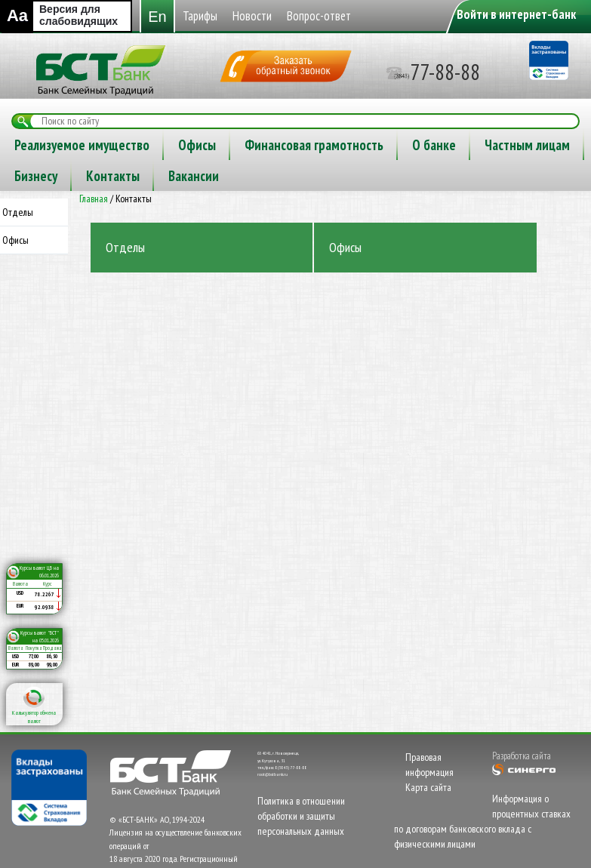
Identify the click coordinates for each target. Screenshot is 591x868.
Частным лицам (297, 176)
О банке (204, 176)
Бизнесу (390, 176)
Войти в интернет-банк (516, 14)
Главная (94, 199)
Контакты (467, 176)
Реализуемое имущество (331, 145)
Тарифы (36, 145)
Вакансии (548, 176)
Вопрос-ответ (197, 145)
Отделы (18, 212)
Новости (109, 145)
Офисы (446, 145)
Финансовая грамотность (84, 176)
